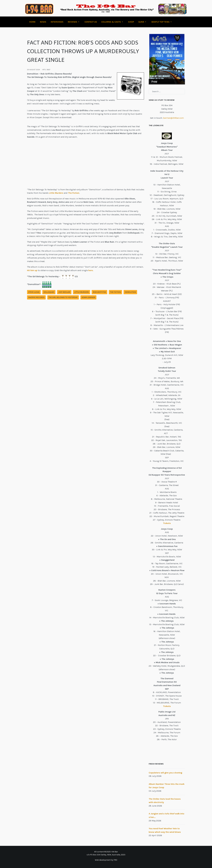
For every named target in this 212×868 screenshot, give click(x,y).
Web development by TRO (106, 860)
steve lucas (34, 292)
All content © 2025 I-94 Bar (106, 852)
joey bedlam (64, 292)
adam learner (88, 297)
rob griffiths (99, 292)
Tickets (167, 523)
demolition (130, 292)
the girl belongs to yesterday (63, 297)
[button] (74, 22)
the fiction (115, 292)
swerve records (36, 297)
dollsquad (49, 292)
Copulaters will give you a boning (165, 773)
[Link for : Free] (167, 59)
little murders (82, 292)
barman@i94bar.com (173, 118)
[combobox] (167, 91)
